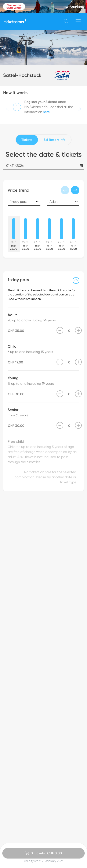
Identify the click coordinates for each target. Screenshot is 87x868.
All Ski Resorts (14, 782)
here (46, 112)
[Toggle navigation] (78, 21)
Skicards (10, 787)
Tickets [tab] (27, 140)
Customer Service (57, 793)
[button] (80, 109)
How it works (13, 798)
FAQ (47, 798)
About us (50, 803)
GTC (47, 776)
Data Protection (56, 782)
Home (8, 776)
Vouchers (10, 793)
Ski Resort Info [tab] (55, 140)
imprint (49, 787)
